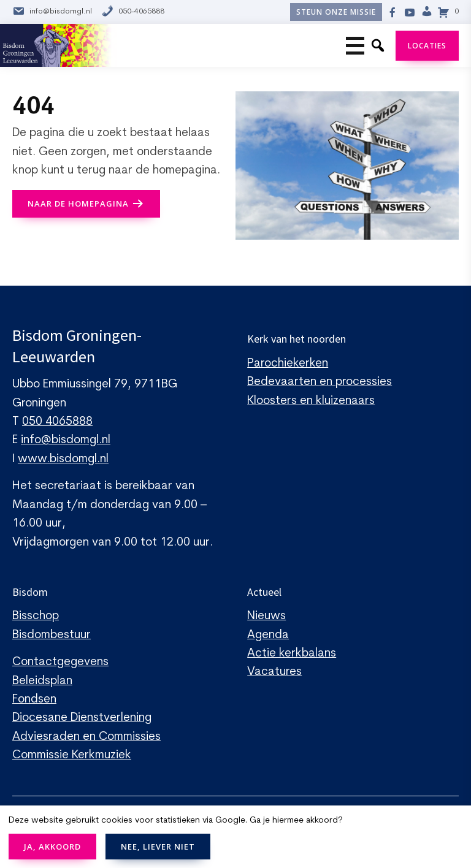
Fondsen (34, 700)
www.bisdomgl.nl (63, 459)
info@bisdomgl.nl (52, 12)
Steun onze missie (336, 12)
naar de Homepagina (78, 204)
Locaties (427, 46)
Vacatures (274, 672)
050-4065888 (133, 12)
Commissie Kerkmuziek (72, 756)
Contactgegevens (60, 662)
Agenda (268, 635)
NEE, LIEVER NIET (158, 847)
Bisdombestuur (52, 635)
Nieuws (266, 616)
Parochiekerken (288, 364)
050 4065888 (57, 422)
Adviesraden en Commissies (86, 737)
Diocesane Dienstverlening (82, 718)
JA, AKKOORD (52, 847)
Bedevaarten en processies (320, 382)
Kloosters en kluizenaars (311, 401)
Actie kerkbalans (292, 654)
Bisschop (36, 616)
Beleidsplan (42, 681)
